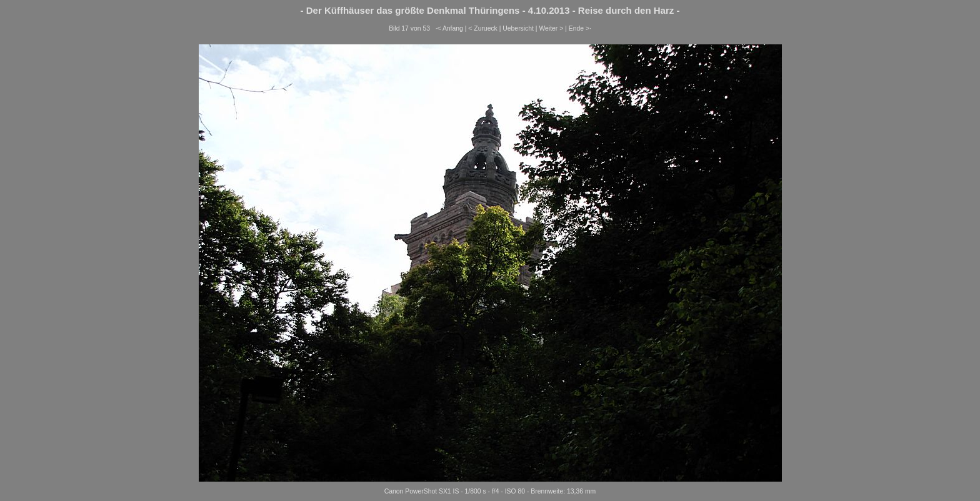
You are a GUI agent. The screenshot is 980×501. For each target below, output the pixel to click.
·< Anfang (449, 28)
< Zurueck (483, 28)
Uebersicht (518, 28)
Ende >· (580, 28)
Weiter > (551, 28)
